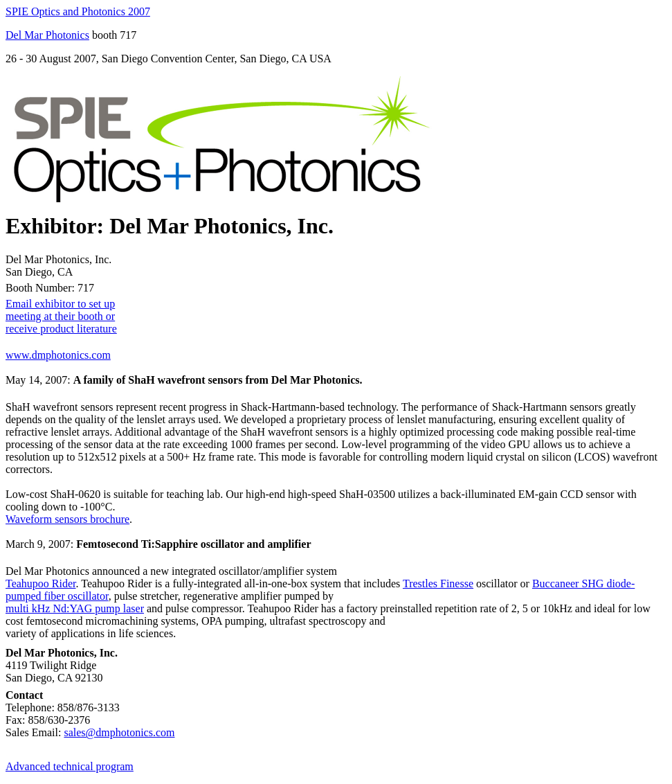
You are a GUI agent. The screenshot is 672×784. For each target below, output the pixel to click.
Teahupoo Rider (41, 583)
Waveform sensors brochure (67, 519)
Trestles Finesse (438, 583)
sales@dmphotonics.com (119, 732)
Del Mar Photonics (47, 35)
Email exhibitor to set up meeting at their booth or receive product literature (61, 316)
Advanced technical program (70, 766)
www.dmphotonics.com (58, 355)
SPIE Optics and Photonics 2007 (78, 11)
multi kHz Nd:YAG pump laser (75, 608)
